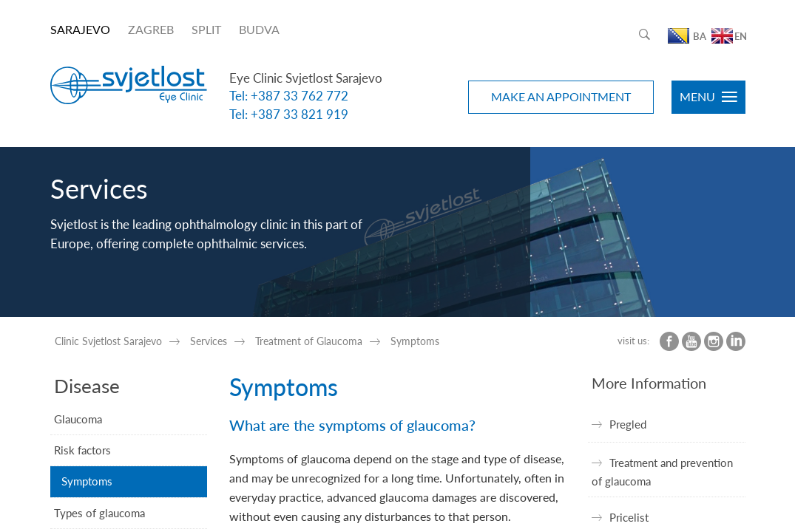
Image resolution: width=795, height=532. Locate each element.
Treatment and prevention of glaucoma (662, 471)
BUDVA (259, 29)
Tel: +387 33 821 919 (289, 114)
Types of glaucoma (99, 513)
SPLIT (206, 29)
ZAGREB (151, 29)
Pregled (628, 424)
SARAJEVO (80, 29)
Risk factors (82, 450)
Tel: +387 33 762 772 (289, 96)
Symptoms (87, 481)
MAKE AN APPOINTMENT (561, 96)
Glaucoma (78, 419)
